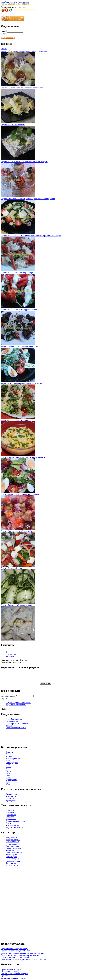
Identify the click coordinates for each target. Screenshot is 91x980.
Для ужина (10, 823)
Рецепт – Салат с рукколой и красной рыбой (19, 273)
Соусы (8, 778)
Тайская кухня (11, 857)
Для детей (10, 813)
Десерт (9, 754)
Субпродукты (11, 780)
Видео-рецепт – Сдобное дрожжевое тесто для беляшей (23, 959)
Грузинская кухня (13, 844)
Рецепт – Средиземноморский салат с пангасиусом (21, 383)
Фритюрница (11, 800)
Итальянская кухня (13, 848)
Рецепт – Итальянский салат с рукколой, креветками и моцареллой (28, 199)
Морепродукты (12, 763)
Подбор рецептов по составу (17, 723)
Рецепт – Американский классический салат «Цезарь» (23, 88)
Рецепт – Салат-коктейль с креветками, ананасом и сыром (24, 162)
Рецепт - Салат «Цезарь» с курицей (15, 957)
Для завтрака (11, 815)
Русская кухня (11, 855)
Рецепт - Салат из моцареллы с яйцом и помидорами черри (25, 457)
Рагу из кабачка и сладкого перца (14, 949)
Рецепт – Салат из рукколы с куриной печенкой (20, 309)
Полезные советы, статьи (16, 728)
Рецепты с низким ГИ (14, 827)
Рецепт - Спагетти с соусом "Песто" (15, 951)
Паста (8, 769)
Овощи (9, 767)
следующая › (11, 654)
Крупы (8, 761)
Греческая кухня (12, 842)
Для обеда (10, 817)
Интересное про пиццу (10, 972)
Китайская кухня (13, 850)
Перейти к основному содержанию (15, 2)
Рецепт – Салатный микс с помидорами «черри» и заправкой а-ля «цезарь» (31, 236)
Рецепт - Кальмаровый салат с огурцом (17, 605)
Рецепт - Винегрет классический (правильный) (20, 494)
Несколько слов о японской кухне (14, 974)
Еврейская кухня (12, 846)
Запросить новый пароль (16, 705)
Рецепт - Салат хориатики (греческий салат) (19, 531)
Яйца (8, 784)
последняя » (11, 656)
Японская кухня (12, 865)
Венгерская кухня (13, 840)
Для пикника (11, 819)
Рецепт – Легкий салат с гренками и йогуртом (19, 346)
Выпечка (9, 752)
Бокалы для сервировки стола (13, 978)
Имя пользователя (9, 696)
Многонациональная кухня (17, 852)
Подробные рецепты (14, 719)
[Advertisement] (20, 737)
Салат (8, 775)
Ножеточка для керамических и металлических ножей (23, 953)
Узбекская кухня (12, 859)
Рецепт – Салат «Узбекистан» (13, 125)
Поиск (4, 31)
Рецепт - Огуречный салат (11, 568)
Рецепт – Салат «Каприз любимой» (15, 420)
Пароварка (10, 798)
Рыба (8, 773)
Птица (8, 771)
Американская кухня (14, 837)
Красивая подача (12, 825)
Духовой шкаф (12, 794)
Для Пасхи (10, 810)
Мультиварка (11, 796)
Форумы (9, 726)
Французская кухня (14, 863)
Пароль (5, 698)
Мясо (8, 765)
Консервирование (13, 758)
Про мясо (5, 976)
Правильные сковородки (11, 969)
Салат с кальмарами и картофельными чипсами (20, 955)
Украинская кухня (13, 861)
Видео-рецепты (12, 721)
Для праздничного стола (15, 821)
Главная (4, 49)
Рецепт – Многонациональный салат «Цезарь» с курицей (24, 51)
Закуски (9, 756)
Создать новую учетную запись (18, 703)
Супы (8, 782)
